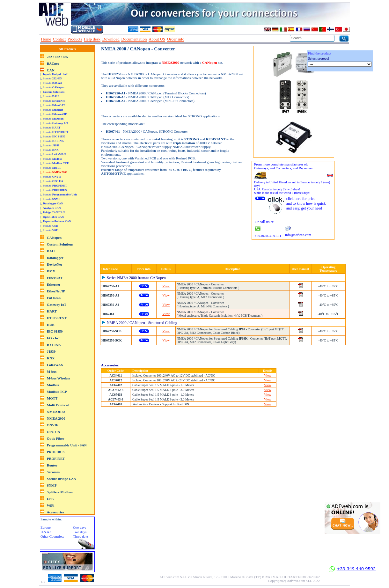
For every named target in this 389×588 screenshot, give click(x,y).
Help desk (92, 39)
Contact (59, 39)
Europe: (46, 527)
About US (157, 39)
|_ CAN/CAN (52, 212)
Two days (80, 532)
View (166, 286)
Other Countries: (52, 536)
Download (111, 39)
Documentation (134, 39)
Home (46, 39)
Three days (81, 536)
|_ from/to (51, 78)
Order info (176, 39)
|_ (54, 74)
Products (75, 39)
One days (80, 527)
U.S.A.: (46, 532)
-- (188, 39)
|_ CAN (52, 203)
